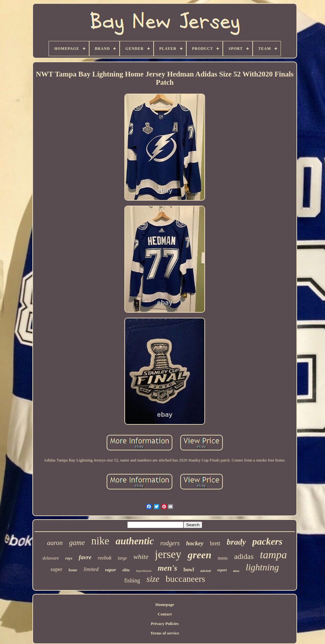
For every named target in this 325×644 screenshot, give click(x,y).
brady (236, 542)
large (122, 558)
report (222, 570)
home (73, 570)
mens (223, 558)
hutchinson (144, 571)
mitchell (206, 571)
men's (167, 568)
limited (91, 569)
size (153, 579)
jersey (168, 554)
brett (215, 543)
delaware (51, 558)
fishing (132, 581)
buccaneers (185, 579)
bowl (189, 570)
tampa (273, 555)
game (77, 543)
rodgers (170, 543)
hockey (195, 543)
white (141, 557)
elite (126, 570)
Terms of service (165, 633)
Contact (165, 614)
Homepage (165, 604)
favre (85, 557)
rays (69, 558)
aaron (55, 543)
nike (100, 541)
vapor (111, 570)
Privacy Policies (165, 624)
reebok (105, 558)
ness (236, 571)
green (199, 555)
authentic (135, 541)
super (56, 569)
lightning (262, 567)
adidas (244, 556)
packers (267, 541)
